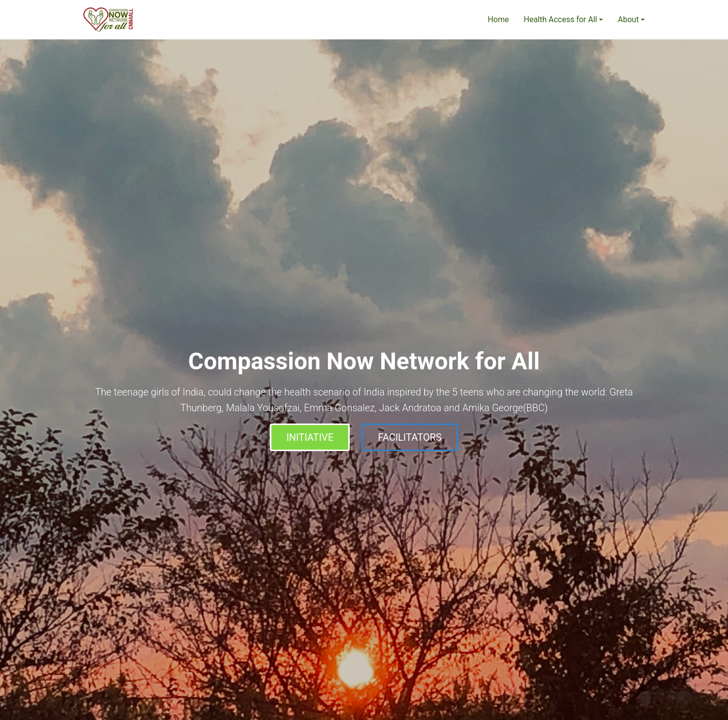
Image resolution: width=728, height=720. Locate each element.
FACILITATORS (410, 437)
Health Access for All (560, 19)
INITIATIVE (310, 437)
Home (498, 19)
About (628, 19)
